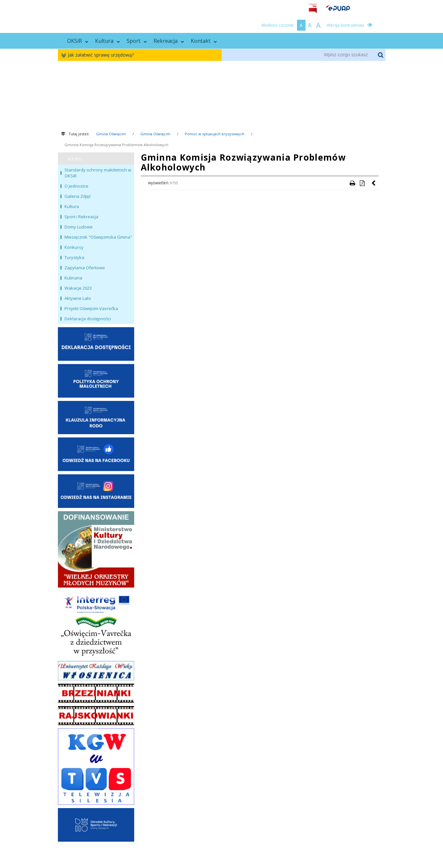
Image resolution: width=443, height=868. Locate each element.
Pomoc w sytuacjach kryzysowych (215, 134)
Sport (137, 41)
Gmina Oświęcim (111, 134)
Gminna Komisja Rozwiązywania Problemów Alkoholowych (116, 145)
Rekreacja (169, 41)
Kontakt (204, 41)
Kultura (108, 41)
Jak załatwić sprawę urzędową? (99, 55)
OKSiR (78, 41)
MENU (75, 159)
